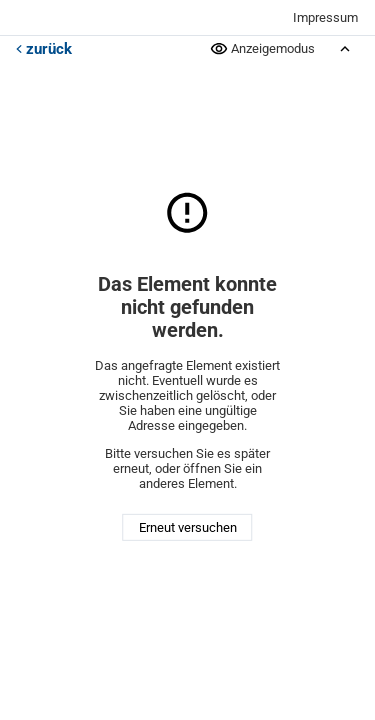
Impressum (325, 17)
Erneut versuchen (188, 527)
